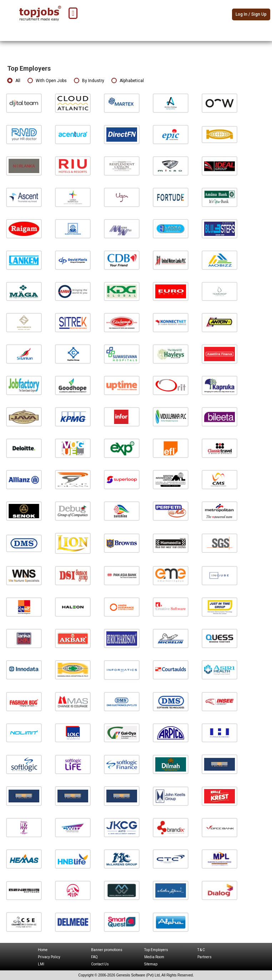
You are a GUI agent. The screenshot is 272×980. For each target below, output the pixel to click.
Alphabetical (128, 81)
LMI (41, 964)
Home (43, 950)
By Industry (89, 81)
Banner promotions (107, 950)
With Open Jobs (47, 81)
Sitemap (151, 964)
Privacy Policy (49, 957)
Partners (205, 957)
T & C (201, 950)
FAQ (94, 957)
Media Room (154, 957)
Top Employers (156, 950)
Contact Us (100, 964)
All (14, 81)
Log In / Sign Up (251, 14)
